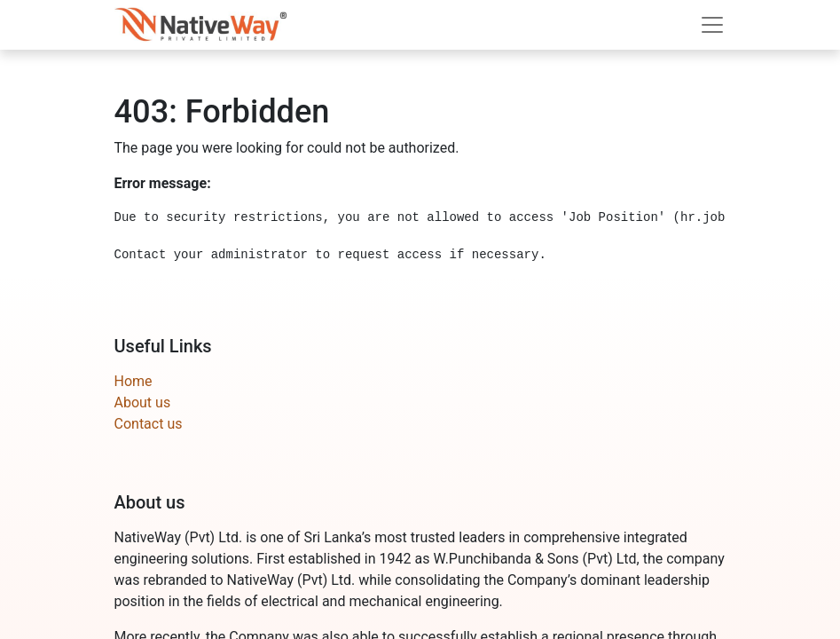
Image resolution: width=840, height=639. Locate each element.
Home (133, 381)
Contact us (149, 424)
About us (143, 402)
